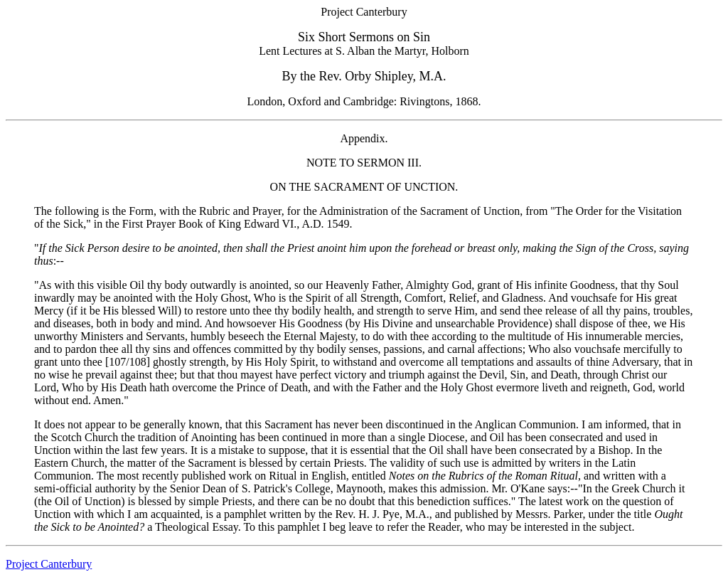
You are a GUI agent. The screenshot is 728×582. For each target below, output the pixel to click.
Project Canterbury (49, 564)
